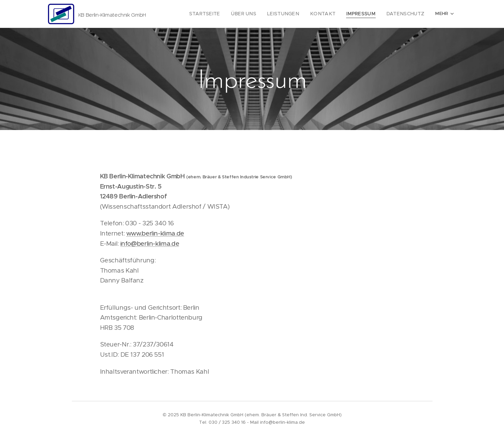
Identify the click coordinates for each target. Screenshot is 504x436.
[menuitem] (223, 14)
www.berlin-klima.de (155, 233)
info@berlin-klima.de (150, 244)
